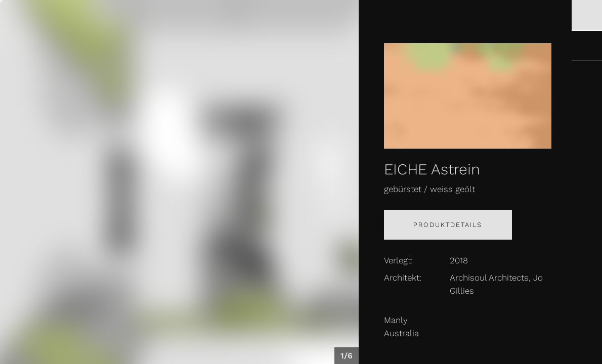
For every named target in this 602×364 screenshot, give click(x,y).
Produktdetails (448, 225)
